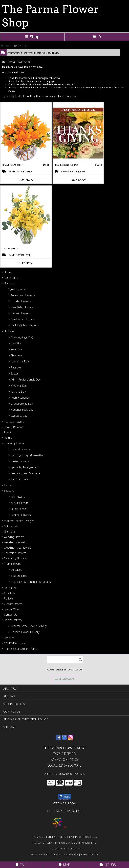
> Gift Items (9, 532)
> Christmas (15, 355)
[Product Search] (65, 659)
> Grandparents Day (21, 404)
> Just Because (17, 289)
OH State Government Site (79, 843)
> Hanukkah (15, 343)
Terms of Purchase (65, 854)
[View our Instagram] (71, 739)
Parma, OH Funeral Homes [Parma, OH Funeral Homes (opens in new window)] (49, 837)
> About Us (8, 593)
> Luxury (7, 438)
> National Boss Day (21, 410)
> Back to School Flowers (24, 325)
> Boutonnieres (18, 576)
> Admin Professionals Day (24, 380)
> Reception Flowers (14, 553)
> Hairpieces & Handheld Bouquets (30, 582)
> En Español (9, 588)
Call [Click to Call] (21, 865)
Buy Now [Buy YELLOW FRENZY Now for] (26, 263)
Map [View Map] (64, 865)
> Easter (13, 373)
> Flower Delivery (12, 620)
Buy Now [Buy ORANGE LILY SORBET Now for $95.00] (26, 180)
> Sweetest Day (18, 416)
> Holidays (8, 331)
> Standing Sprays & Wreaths (26, 455)
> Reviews (8, 598)
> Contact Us (9, 615)
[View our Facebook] (58, 739)
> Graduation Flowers (21, 319)
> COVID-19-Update (14, 643)
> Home (6, 272)
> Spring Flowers (18, 509)
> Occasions (9, 283)
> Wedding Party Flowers (16, 548)
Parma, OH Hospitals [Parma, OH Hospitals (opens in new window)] (83, 837)
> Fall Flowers (17, 497)
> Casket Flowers (19, 461)
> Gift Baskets (10, 526)
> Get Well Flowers (20, 313)
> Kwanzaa (15, 349)
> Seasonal (8, 491)
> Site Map (8, 638)
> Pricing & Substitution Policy (19, 649)
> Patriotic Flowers (13, 422)
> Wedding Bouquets (14, 542)
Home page (48, 81)
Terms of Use (90, 854)
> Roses (7, 432)
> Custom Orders (12, 604)
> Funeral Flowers (19, 449)
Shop (32, 37)
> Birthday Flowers (20, 301)
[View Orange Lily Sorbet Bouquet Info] (26, 133)
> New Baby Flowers (21, 307)
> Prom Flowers (11, 564)
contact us (70, 96)
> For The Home (18, 479)
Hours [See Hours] (108, 865)
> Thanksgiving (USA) (21, 337)
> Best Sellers (10, 278)
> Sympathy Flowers (14, 443)
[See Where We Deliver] (64, 679)
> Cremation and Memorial (24, 473)
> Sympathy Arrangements (24, 467)
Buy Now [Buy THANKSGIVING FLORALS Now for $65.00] (78, 180)
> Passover (15, 367)
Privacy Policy (40, 854)
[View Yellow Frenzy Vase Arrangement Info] (26, 216)
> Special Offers (11, 609)
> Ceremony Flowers (14, 558)
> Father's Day (17, 392)
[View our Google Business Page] (64, 739)
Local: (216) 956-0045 (64, 765)
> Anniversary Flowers (22, 295)
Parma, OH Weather (46, 843)
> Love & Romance (13, 427)
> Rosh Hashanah (19, 398)
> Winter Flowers (18, 503)
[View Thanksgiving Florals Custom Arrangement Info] (78, 133)
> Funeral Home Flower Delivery (28, 626)
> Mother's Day (18, 386)
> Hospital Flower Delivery (24, 632)
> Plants (6, 485)
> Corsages (15, 570)
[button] (65, 797)
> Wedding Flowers (13, 537)
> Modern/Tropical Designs (18, 521)
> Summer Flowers (20, 515)
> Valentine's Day (19, 361)
